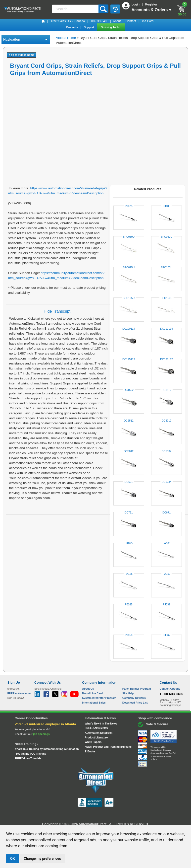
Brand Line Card (92, 693)
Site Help (128, 693)
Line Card (147, 21)
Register (151, 4)
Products (72, 27)
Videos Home (66, 38)
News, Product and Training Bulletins (108, 747)
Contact (131, 21)
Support (89, 27)
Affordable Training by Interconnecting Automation (47, 749)
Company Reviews (134, 698)
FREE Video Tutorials (28, 758)
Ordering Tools (111, 27)
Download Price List (135, 703)
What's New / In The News (101, 723)
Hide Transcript (57, 311)
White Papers (93, 742)
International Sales (94, 703)
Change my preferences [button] (42, 859)
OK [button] (13, 859)
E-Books (90, 751)
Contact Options (170, 689)
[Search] (76, 9)
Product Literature (96, 737)
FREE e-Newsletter (97, 728)
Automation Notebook (99, 733)
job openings (41, 734)
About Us (88, 689)
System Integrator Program (99, 698)
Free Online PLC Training (30, 754)
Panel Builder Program (137, 689)
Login (136, 4)
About (117, 21)
